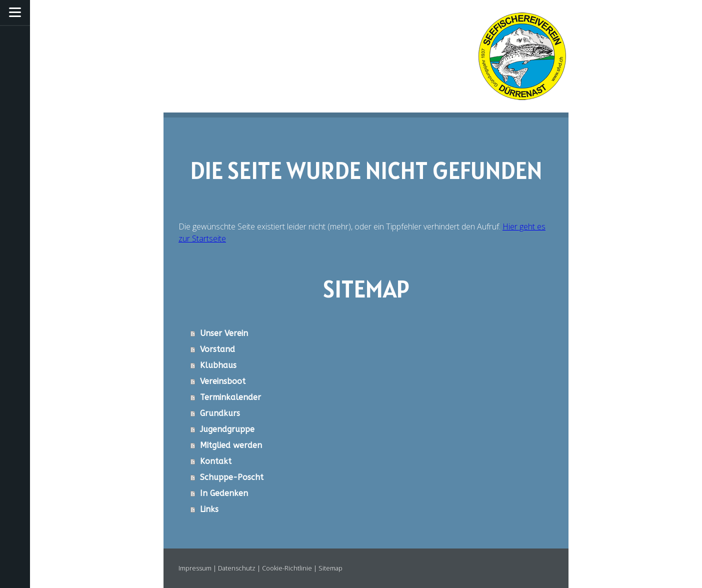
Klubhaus (218, 365)
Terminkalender (230, 397)
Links (209, 509)
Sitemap (330, 568)
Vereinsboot (223, 381)
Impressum (195, 568)
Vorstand (217, 349)
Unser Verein (224, 333)
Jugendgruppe (227, 429)
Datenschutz (237, 568)
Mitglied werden (231, 445)
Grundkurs (220, 413)
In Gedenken (224, 493)
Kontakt (216, 461)
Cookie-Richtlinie (287, 568)
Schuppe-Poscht (232, 477)
